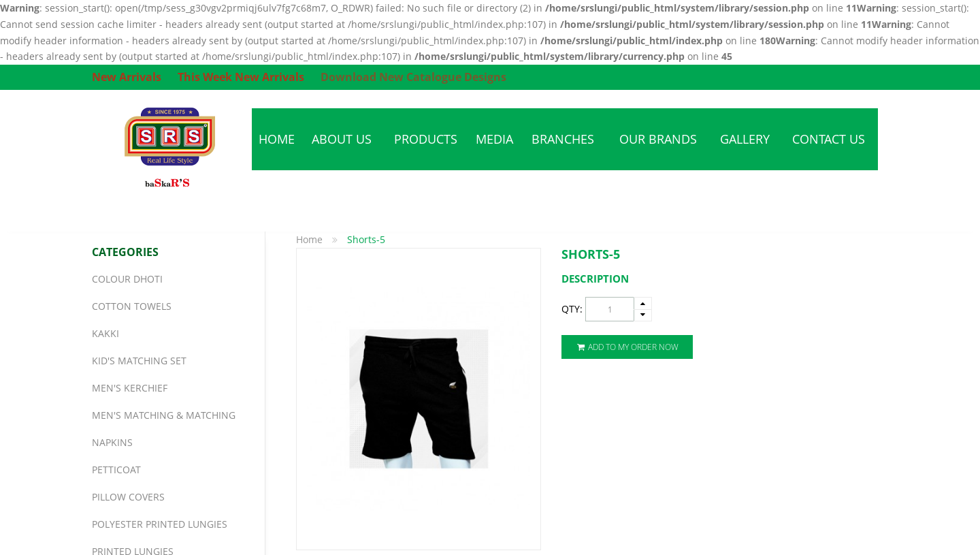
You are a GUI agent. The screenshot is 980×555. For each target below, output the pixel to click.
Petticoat (116, 470)
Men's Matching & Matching (164, 415)
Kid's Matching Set (139, 361)
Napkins (112, 442)
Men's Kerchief (130, 388)
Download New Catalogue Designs (413, 77)
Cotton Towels (132, 306)
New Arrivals (127, 77)
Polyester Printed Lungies (160, 524)
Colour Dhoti (127, 279)
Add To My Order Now (627, 347)
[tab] (725, 279)
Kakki (105, 333)
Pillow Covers (128, 497)
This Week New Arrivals (241, 77)
